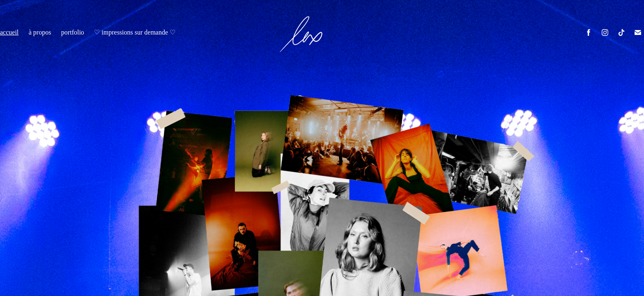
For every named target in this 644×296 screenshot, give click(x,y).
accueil (9, 32)
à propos (40, 32)
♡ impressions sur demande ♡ (135, 32)
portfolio (73, 32)
